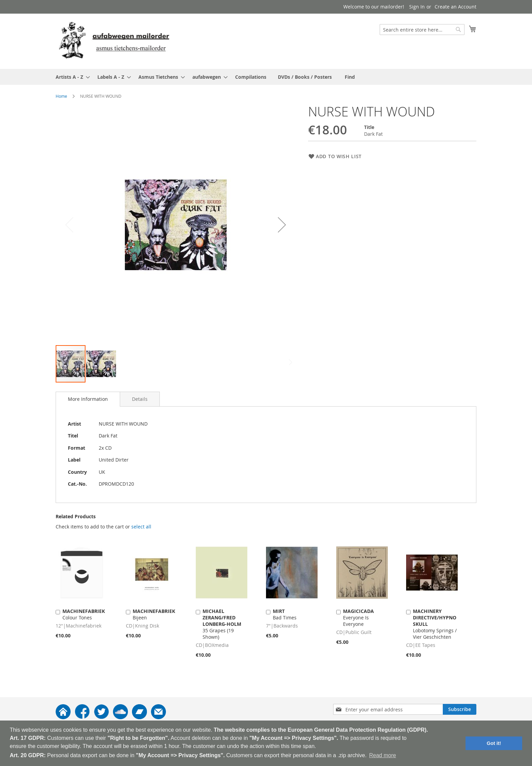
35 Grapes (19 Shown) (222, 624)
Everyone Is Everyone (358, 618)
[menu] (266, 77)
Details (140, 399)
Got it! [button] (494, 743)
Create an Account (455, 7)
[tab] (88, 399)
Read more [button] (383, 755)
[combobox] (422, 30)
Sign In (417, 7)
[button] (282, 225)
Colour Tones (84, 614)
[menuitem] (71, 77)
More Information (88, 399)
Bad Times (285, 614)
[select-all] (141, 527)
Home (61, 96)
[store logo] (114, 41)
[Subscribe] (460, 709)
